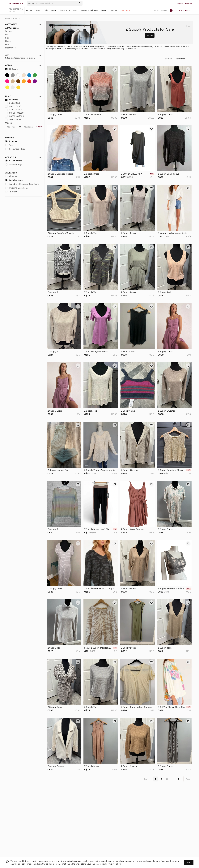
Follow (150, 35)
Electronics (65, 10)
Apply (39, 127)
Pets (75, 10)
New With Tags (14, 165)
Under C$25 (13, 103)
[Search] (58, 3)
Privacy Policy (114, 864)
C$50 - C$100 (14, 110)
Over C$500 (13, 120)
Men (38, 10)
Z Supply (17, 18)
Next (188, 779)
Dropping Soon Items (17, 188)
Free (9, 145)
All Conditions (14, 161)
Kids (46, 10)
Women (30, 10)
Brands (104, 10)
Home (54, 10)
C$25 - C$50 (13, 106)
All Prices (12, 100)
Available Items (14, 180)
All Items (11, 141)
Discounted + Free (15, 149)
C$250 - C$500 (15, 116)
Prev (146, 779)
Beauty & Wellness (89, 10)
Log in (180, 3)
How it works (161, 10)
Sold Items (12, 192)
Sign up (188, 3)
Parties (114, 10)
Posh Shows (126, 10)
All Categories (12, 28)
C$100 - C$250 (14, 113)
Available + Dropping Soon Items (22, 184)
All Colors (12, 69)
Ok (189, 862)
